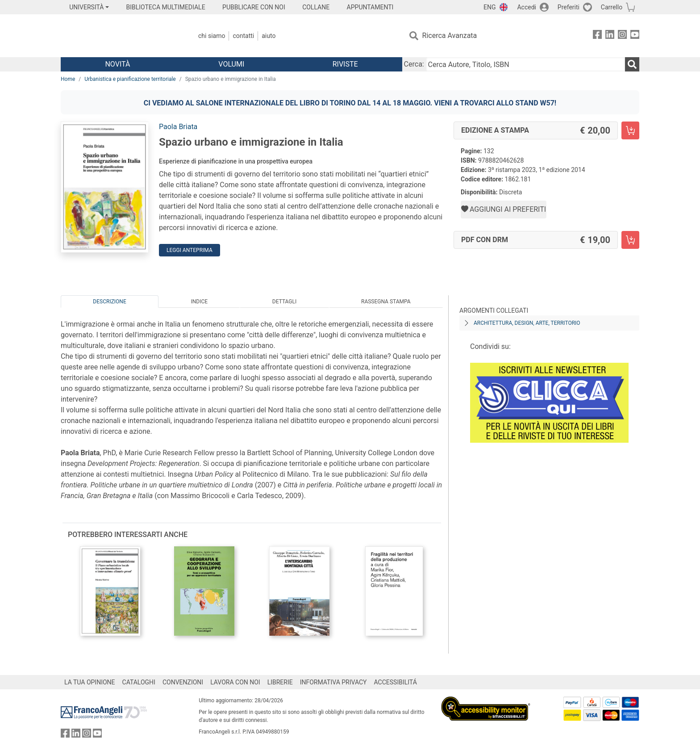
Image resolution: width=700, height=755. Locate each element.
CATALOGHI (139, 682)
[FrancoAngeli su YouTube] (635, 36)
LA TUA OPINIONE (90, 682)
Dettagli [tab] (284, 302)
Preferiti (569, 7)
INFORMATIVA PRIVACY (333, 682)
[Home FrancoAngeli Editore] (120, 36)
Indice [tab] (199, 302)
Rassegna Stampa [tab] (386, 302)
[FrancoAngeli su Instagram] (622, 36)
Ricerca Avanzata (450, 36)
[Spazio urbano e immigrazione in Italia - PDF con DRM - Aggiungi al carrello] (630, 240)
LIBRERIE (280, 682)
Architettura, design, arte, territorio (527, 323)
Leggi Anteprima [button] (190, 250)
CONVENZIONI (183, 682)
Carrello (612, 7)
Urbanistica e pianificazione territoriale (130, 79)
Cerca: (414, 64)
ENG (490, 7)
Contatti (243, 36)
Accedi (527, 7)
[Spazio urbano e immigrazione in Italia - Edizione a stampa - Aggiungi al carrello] (630, 130)
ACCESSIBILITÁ (396, 682)
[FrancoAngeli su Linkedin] (610, 36)
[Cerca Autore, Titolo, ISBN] (525, 64)
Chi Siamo (212, 36)
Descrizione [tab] (109, 302)
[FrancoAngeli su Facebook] (597, 36)
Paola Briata (178, 127)
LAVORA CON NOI (235, 682)
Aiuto (269, 36)
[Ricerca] (632, 64)
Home (68, 79)
